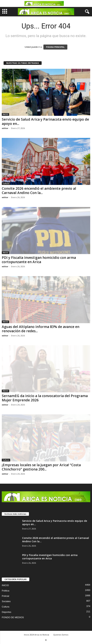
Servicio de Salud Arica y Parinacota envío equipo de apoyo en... (45, 121)
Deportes (7, 612)
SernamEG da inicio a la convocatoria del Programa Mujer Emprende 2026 (45, 398)
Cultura (6, 183)
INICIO (5, 114)
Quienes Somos (61, 635)
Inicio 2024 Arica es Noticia (37, 635)
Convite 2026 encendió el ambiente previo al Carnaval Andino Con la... (39, 191)
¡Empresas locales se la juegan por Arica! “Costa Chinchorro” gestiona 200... (41, 467)
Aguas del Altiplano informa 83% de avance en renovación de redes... (41, 329)
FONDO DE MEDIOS (13, 617)
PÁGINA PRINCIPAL (55, 47)
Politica (6, 591)
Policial (5, 596)
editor (5, 128)
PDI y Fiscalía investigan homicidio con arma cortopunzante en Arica (39, 260)
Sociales (6, 601)
